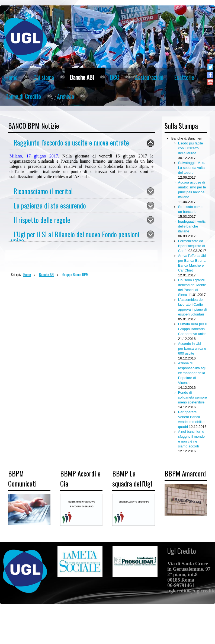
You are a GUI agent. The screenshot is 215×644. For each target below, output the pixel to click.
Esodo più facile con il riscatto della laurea (191, 148)
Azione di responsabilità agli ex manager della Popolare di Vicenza (192, 373)
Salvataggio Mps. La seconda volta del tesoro (192, 168)
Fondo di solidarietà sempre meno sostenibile (192, 397)
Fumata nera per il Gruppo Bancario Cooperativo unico (192, 329)
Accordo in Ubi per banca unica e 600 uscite (192, 348)
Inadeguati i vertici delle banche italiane (192, 226)
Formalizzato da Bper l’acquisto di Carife (192, 246)
